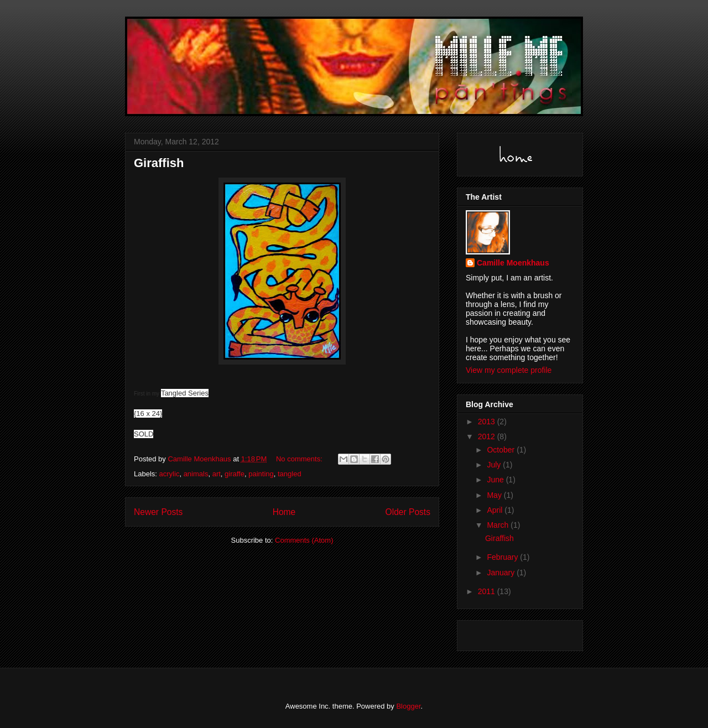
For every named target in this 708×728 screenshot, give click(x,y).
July (495, 465)
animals (196, 474)
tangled (290, 474)
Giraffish (159, 163)
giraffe (235, 474)
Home (284, 512)
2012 (488, 436)
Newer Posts (158, 512)
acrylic (170, 474)
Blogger (408, 706)
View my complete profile (509, 370)
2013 (488, 422)
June (496, 480)
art (217, 474)
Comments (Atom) (304, 540)
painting (261, 474)
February (503, 557)
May (495, 495)
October (502, 450)
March (499, 525)
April (496, 510)
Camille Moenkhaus (513, 263)
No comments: (300, 459)
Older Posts (408, 512)
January (502, 573)
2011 (488, 591)
